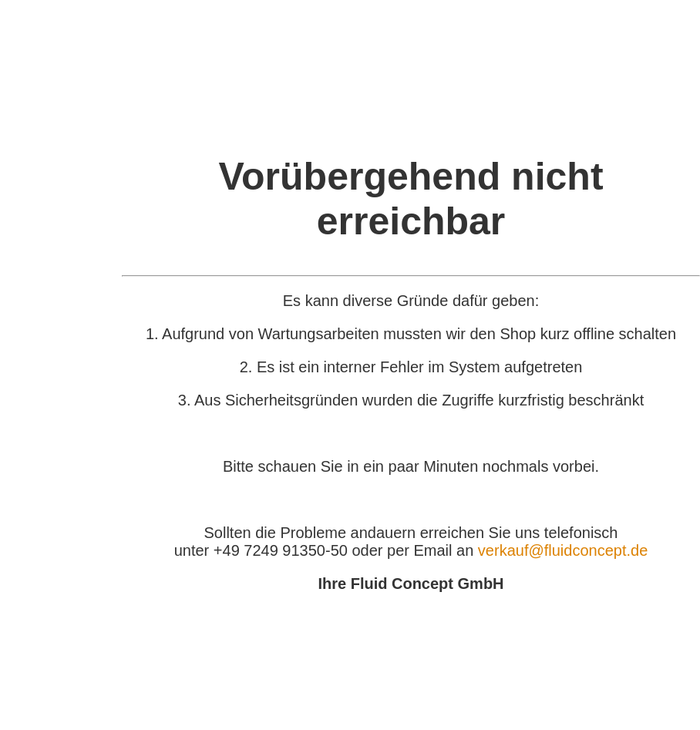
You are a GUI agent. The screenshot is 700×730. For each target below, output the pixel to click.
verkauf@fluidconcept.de (563, 550)
